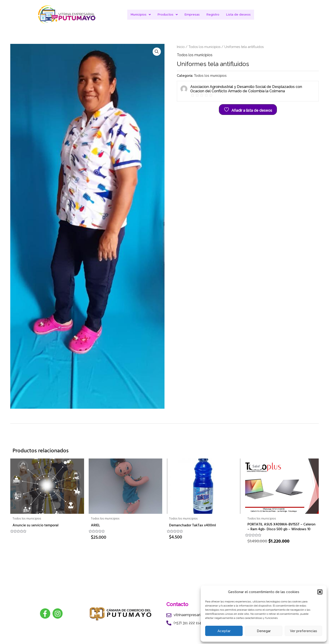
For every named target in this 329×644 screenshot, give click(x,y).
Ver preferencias (304, 631)
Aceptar (224, 631)
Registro (213, 15)
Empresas (192, 15)
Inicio (181, 47)
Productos (168, 15)
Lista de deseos (239, 15)
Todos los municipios (204, 47)
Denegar (264, 631)
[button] (320, 592)
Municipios (140, 15)
